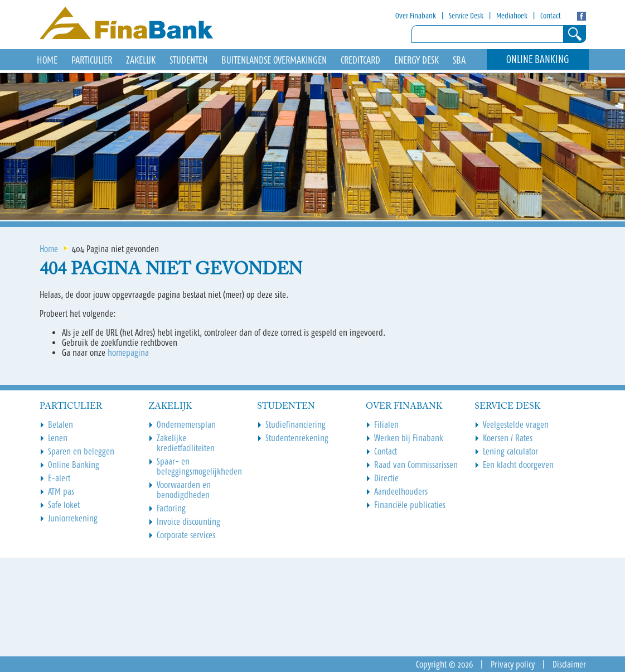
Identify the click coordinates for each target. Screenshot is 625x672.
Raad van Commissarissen (416, 465)
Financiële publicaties (410, 505)
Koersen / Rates (508, 438)
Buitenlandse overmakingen (274, 60)
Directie (386, 478)
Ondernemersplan (186, 424)
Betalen (60, 424)
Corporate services (186, 535)
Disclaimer (569, 664)
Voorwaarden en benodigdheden (184, 490)
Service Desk (466, 16)
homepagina (128, 352)
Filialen (386, 424)
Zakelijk (141, 60)
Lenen (58, 438)
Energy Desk (416, 60)
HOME (47, 60)
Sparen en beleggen (81, 451)
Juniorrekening (73, 518)
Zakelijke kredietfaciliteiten (186, 443)
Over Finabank (416, 16)
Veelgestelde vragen (516, 424)
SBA (459, 60)
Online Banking (538, 59)
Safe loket (64, 505)
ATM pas (61, 491)
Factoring (171, 508)
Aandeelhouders (401, 491)
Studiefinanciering (295, 424)
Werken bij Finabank (409, 438)
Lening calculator (510, 451)
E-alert (59, 478)
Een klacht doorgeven (518, 465)
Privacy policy (513, 664)
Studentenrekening (297, 438)
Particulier (92, 60)
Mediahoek (512, 16)
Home (49, 249)
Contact (551, 16)
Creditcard (360, 60)
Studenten (188, 60)
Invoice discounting (188, 521)
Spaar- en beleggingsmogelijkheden (199, 466)
